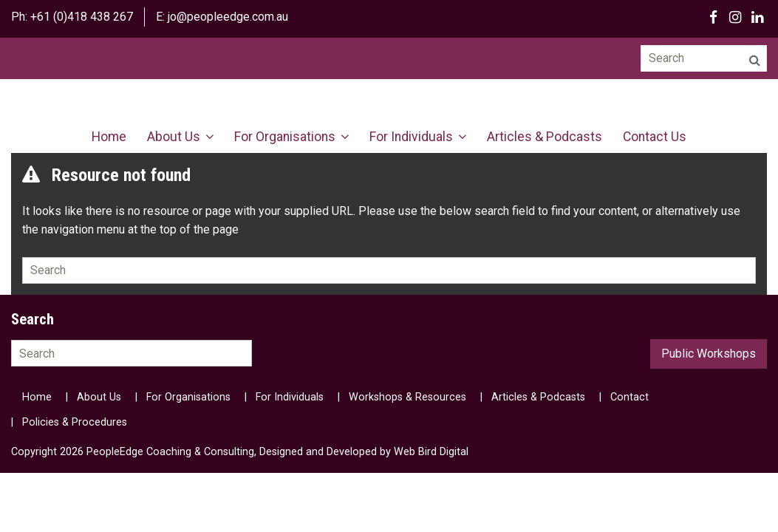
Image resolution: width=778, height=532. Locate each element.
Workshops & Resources (407, 397)
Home (109, 137)
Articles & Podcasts (545, 137)
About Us (174, 137)
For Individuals (411, 137)
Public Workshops (709, 354)
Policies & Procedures (75, 422)
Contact (629, 397)
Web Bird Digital (431, 452)
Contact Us (655, 137)
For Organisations (285, 137)
